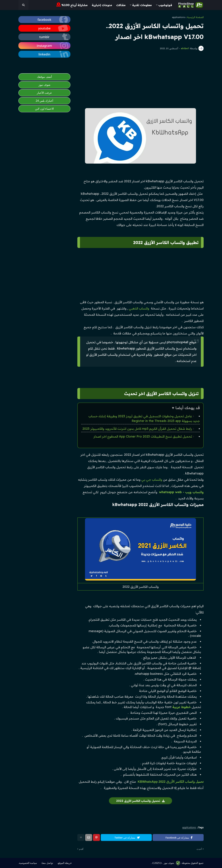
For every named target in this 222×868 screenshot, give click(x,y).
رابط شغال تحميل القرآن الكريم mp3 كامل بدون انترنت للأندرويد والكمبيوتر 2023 (137, 429)
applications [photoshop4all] (189, 828)
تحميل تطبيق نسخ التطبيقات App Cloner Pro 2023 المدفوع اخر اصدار (143, 436)
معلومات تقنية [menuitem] (142, 5)
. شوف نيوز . (169, 863)
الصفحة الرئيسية (195, 17)
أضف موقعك (44, 77)
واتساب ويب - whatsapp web (181, 492)
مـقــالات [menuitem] (121, 5)
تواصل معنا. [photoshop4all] (47, 863)
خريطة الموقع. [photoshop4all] (65, 863)
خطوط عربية (182, 707)
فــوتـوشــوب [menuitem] (165, 5)
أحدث (199, 849)
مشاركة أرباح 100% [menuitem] (72, 5)
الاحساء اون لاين (44, 109)
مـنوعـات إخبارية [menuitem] (102, 5)
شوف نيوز (44, 85)
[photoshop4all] (23, 5)
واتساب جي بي (152, 480)
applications (179, 17)
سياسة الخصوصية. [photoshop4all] (28, 863)
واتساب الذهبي (139, 308)
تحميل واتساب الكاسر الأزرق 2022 (138, 801)
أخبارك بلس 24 (44, 101)
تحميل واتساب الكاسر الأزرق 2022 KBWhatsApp (171, 782)
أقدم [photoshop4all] (81, 849)
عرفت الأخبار (44, 93)
